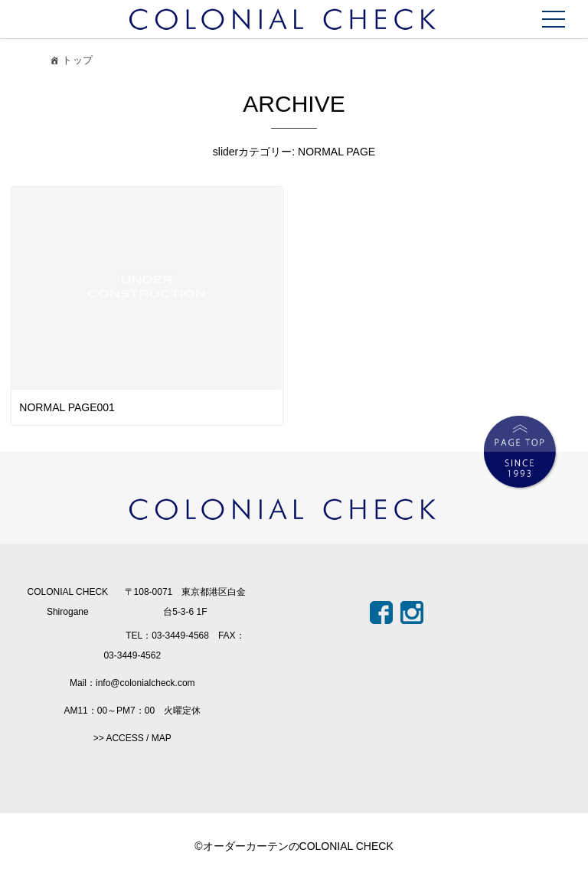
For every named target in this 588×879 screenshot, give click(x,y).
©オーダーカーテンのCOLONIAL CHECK (294, 846)
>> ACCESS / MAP (132, 738)
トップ (70, 62)
